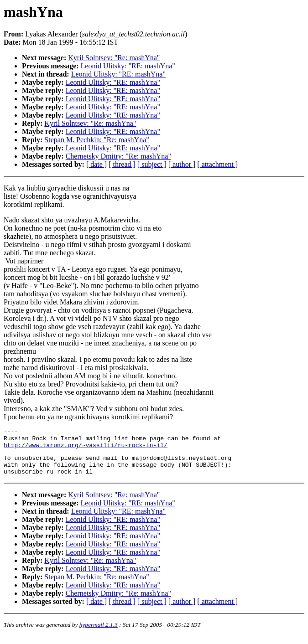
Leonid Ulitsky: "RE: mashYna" (128, 66)
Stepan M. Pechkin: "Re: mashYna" (97, 140)
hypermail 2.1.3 (99, 633)
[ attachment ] (217, 164)
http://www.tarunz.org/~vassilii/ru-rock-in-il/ (86, 449)
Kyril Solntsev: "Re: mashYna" (114, 58)
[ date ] (97, 164)
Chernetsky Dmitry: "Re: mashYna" (118, 156)
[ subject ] (152, 164)
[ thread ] (122, 164)
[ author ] (182, 164)
